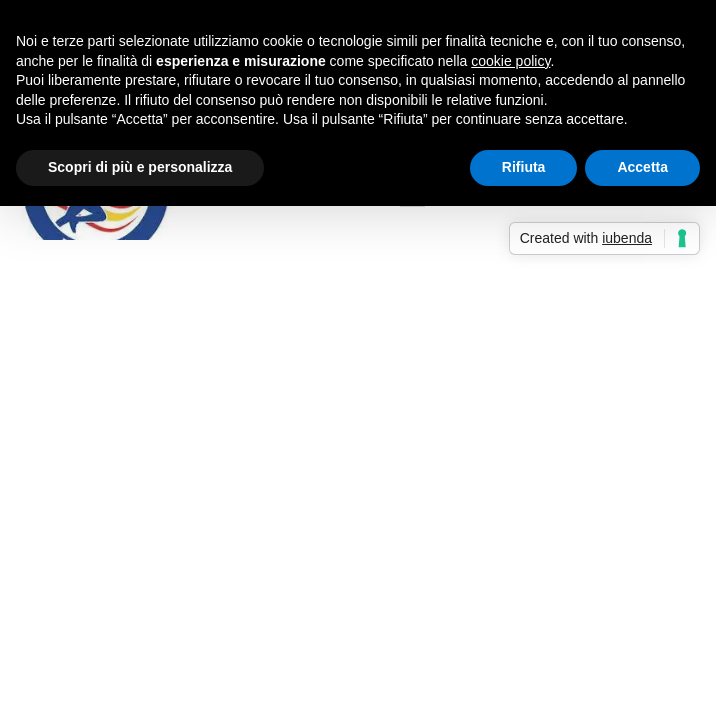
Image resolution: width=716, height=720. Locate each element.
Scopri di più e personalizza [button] (140, 167)
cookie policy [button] (510, 61)
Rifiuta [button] (524, 167)
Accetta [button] (642, 167)
